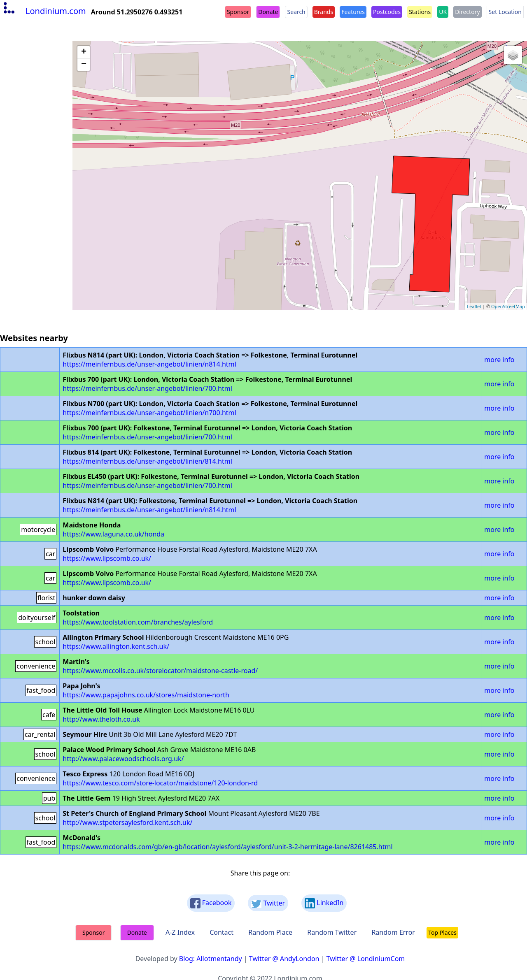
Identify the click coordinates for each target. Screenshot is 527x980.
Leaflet (474, 306)
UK (443, 12)
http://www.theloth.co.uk (101, 719)
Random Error (393, 932)
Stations (420, 12)
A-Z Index (180, 932)
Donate (268, 12)
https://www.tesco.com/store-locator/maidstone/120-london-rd (160, 783)
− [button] (84, 65)
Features (353, 12)
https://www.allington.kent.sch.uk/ (116, 646)
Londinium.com (44, 11)
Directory (467, 12)
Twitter (268, 903)
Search (296, 12)
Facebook (211, 903)
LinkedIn (324, 903)
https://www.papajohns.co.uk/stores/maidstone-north (146, 695)
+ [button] (84, 52)
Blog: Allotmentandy (211, 959)
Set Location (505, 12)
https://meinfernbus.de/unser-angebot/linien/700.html (147, 388)
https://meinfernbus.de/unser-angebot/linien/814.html (147, 461)
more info (499, 360)
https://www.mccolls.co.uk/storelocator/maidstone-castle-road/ (160, 671)
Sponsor (238, 12)
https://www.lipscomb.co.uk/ (107, 558)
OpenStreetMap (508, 306)
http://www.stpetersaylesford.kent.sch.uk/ (127, 822)
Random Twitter (332, 932)
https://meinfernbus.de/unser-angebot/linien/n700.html (149, 413)
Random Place (270, 932)
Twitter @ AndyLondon (284, 959)
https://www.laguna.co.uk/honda (113, 534)
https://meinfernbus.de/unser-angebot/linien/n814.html (149, 364)
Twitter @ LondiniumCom (366, 959)
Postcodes (387, 12)
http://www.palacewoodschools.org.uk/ (123, 759)
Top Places (442, 932)
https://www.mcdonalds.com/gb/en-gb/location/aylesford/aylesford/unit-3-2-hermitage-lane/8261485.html (227, 847)
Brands (324, 12)
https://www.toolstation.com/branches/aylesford (138, 622)
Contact (222, 932)
